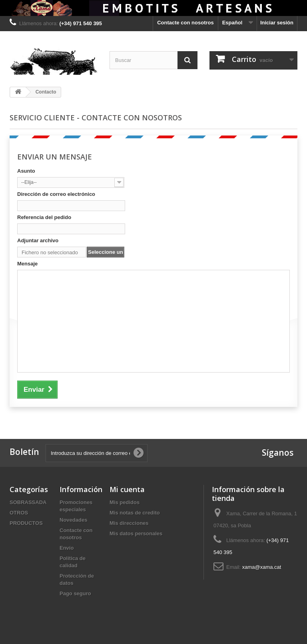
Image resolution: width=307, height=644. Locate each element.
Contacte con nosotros (185, 23)
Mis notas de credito (135, 513)
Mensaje (27, 264)
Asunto (26, 171)
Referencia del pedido (44, 217)
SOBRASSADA (28, 502)
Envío (67, 548)
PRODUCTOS (26, 523)
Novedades (73, 520)
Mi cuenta (127, 489)
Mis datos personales (136, 533)
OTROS (19, 513)
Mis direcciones (129, 523)
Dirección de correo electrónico (56, 194)
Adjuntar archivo (38, 240)
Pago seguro (75, 593)
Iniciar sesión (277, 23)
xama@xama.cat (262, 567)
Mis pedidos (125, 502)
